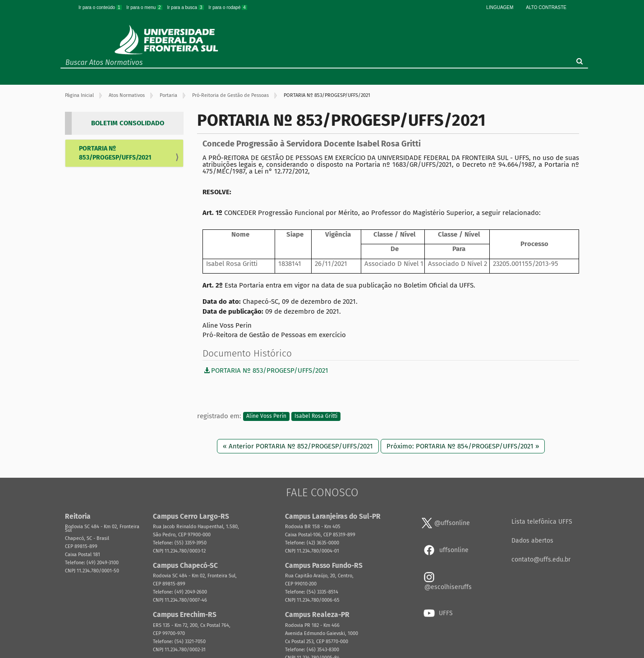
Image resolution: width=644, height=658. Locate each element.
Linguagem (500, 7)
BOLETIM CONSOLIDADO (128, 123)
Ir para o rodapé (228, 7)
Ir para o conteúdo (101, 7)
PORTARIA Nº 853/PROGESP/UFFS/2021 (115, 153)
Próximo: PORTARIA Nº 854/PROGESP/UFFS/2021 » (463, 446)
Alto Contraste (546, 7)
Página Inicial (79, 95)
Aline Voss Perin (266, 416)
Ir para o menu (145, 7)
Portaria (168, 95)
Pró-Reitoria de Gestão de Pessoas (230, 95)
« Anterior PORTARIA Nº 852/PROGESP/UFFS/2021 (298, 446)
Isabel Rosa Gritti (316, 416)
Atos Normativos (127, 95)
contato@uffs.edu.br (541, 560)
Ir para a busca (186, 7)
